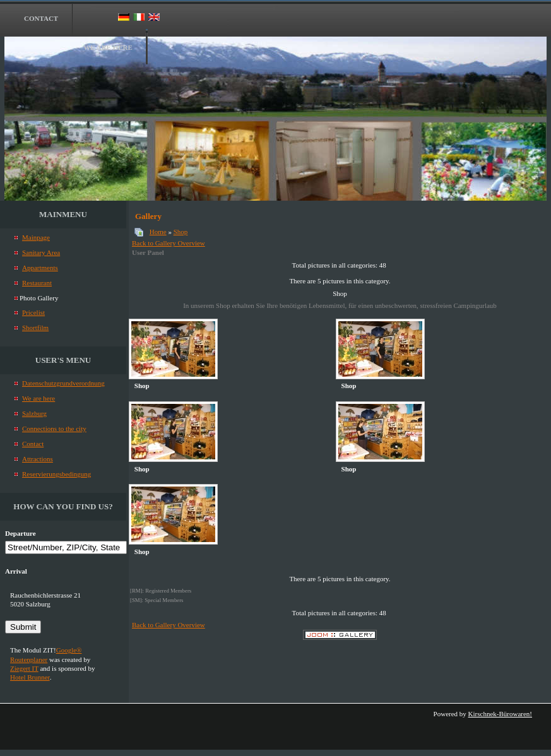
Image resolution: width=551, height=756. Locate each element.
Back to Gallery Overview (169, 243)
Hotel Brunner (30, 677)
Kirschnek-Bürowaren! (500, 714)
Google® (69, 650)
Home (158, 232)
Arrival (16, 571)
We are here (108, 47)
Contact (41, 18)
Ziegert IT (24, 668)
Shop (181, 232)
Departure (21, 533)
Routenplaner (29, 659)
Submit (23, 627)
